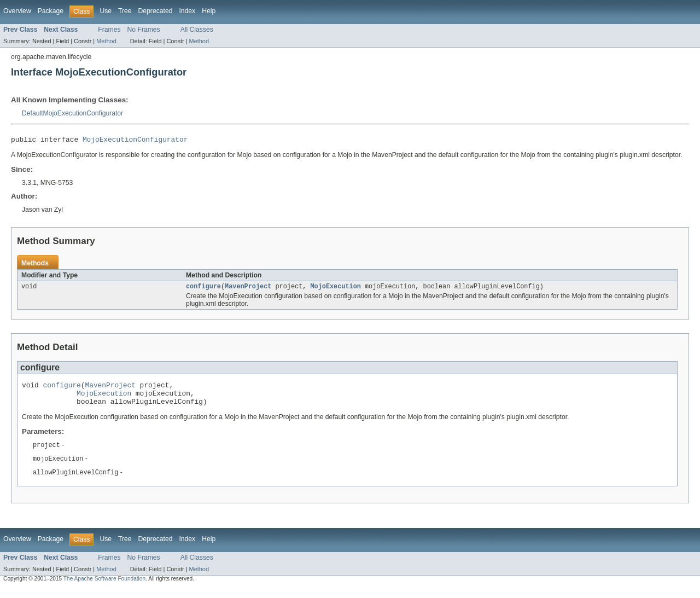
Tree (125, 11)
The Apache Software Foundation (104, 588)
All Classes (197, 30)
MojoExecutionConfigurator (135, 141)
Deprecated (156, 11)
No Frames (144, 30)
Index (187, 11)
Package (51, 11)
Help (209, 11)
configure (203, 289)
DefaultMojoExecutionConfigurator (72, 113)
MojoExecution (335, 289)
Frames (109, 30)
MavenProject (248, 289)
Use (106, 11)
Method (106, 41)
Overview (17, 11)
